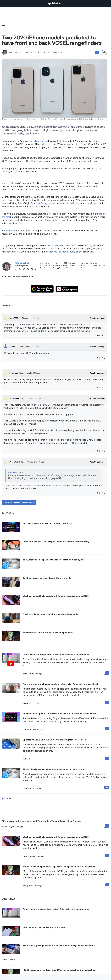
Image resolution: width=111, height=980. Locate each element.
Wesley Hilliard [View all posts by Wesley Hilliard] (28, 886)
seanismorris (15, 398)
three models (52, 245)
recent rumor (11, 231)
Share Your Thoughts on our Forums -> (19, 502)
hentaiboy (14, 373)
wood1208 (14, 318)
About (98, 318)
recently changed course (63, 252)
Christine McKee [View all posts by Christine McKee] (29, 730)
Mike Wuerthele (16, 52)
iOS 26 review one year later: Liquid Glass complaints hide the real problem (59, 866)
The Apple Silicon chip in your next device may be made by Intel (54, 769)
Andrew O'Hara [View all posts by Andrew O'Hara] (28, 674)
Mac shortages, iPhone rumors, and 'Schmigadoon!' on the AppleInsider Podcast (41, 821)
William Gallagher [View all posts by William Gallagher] (8, 827)
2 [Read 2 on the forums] (107, 673)
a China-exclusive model (55, 220)
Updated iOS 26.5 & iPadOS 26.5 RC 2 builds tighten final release (54, 740)
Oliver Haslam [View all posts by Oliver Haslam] (28, 788)
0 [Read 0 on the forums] (107, 729)
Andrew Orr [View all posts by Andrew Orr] (27, 703)
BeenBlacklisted (17, 347)
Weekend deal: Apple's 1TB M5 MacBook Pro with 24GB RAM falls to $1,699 (60, 714)
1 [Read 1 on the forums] (107, 702)
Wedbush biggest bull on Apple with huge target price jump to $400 (56, 837)
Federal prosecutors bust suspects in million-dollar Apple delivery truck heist (60, 684)
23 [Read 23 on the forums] (107, 788)
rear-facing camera (46, 203)
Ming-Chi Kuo (41, 141)
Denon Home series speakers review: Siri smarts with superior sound (56, 655)
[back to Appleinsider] (55, 4)
